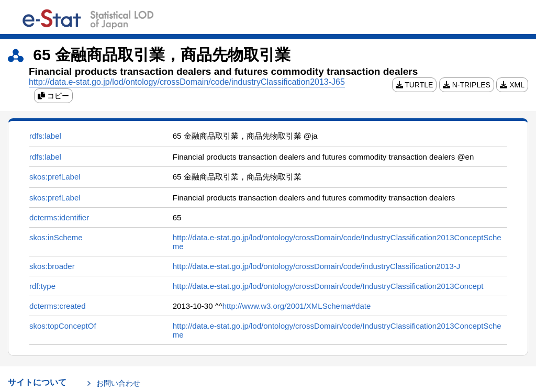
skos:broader (52, 266)
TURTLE (415, 85)
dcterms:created (58, 306)
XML (512, 85)
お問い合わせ (118, 383)
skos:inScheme (56, 237)
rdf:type (42, 286)
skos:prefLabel (55, 177)
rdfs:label (45, 136)
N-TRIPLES (467, 85)
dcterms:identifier (59, 217)
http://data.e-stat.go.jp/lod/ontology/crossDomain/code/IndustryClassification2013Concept (328, 286)
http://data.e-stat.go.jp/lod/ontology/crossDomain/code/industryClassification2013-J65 (187, 82)
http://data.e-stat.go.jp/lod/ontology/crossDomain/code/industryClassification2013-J (316, 266)
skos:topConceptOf (63, 326)
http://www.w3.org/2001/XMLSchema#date (297, 306)
